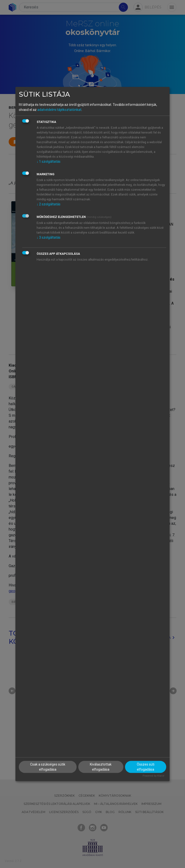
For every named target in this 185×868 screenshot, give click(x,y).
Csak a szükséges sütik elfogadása (48, 767)
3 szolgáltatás (49, 237)
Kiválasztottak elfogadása (101, 767)
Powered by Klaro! (153, 776)
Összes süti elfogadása (146, 767)
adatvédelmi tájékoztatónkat (59, 110)
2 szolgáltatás (49, 204)
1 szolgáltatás (49, 161)
